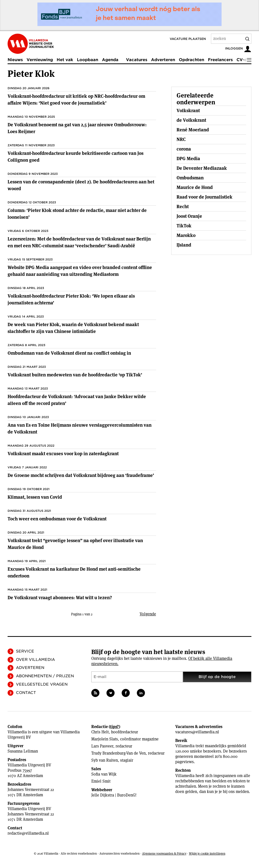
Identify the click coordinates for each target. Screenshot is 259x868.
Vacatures (137, 60)
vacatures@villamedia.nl (197, 732)
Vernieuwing (40, 60)
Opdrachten (191, 60)
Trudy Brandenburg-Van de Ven (118, 753)
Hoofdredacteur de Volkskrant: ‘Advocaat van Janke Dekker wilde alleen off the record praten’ (77, 400)
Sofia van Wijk (104, 774)
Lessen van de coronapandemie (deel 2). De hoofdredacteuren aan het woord (81, 185)
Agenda (110, 60)
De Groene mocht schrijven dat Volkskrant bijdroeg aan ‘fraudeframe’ (81, 475)
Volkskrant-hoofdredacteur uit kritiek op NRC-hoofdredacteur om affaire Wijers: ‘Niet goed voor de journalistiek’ (76, 100)
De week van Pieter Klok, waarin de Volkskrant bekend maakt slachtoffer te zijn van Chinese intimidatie (73, 328)
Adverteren (163, 60)
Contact (26, 693)
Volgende (148, 614)
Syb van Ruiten (105, 760)
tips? (114, 727)
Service (25, 651)
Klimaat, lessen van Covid (35, 497)
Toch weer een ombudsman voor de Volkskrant (57, 519)
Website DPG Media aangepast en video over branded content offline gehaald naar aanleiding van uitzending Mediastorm (80, 271)
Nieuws (15, 60)
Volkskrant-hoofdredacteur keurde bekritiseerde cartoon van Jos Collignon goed (75, 157)
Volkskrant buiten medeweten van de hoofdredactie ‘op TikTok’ (75, 375)
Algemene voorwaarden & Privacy (164, 853)
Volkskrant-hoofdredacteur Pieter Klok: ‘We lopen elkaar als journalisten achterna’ (71, 299)
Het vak (65, 60)
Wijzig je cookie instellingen (207, 853)
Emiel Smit (101, 781)
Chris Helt (100, 732)
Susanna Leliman (23, 751)
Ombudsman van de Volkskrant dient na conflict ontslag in (69, 353)
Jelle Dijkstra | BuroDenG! (114, 795)
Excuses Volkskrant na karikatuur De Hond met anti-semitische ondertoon (74, 572)
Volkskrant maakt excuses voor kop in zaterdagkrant (63, 454)
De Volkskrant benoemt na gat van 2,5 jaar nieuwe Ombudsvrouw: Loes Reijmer (77, 128)
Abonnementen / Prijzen (45, 676)
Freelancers (220, 60)
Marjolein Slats (105, 739)
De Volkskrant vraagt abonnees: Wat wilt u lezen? (60, 598)
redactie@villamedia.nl (28, 833)
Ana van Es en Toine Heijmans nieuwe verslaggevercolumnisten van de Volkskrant (80, 428)
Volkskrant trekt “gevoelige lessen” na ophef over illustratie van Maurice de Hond (75, 544)
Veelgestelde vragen (42, 684)
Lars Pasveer (102, 746)
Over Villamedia (35, 660)
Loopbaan (88, 60)
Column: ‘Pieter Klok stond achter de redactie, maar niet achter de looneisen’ (77, 214)
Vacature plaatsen (188, 39)
